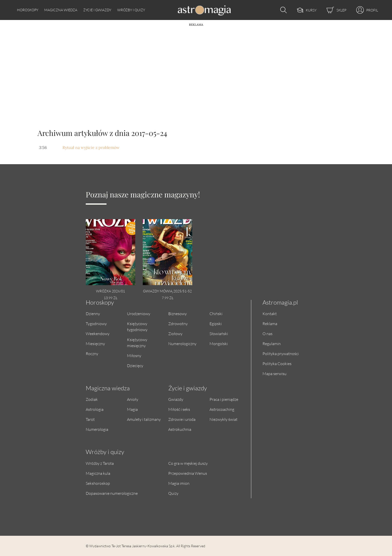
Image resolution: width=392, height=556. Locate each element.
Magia (132, 409)
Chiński (216, 313)
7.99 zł (167, 298)
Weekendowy (98, 333)
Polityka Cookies (277, 363)
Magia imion (179, 483)
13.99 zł (110, 298)
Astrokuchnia (180, 429)
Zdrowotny (178, 323)
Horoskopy (28, 10)
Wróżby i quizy (131, 10)
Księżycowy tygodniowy (137, 326)
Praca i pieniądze (224, 399)
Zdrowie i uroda (182, 419)
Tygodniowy (96, 323)
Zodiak (92, 399)
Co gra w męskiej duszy (188, 463)
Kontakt (270, 313)
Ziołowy (175, 333)
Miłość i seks (179, 409)
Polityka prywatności (281, 353)
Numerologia (97, 429)
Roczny (92, 353)
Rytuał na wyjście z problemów (91, 147)
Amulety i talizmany (144, 419)
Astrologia (95, 409)
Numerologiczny (182, 343)
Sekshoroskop (98, 483)
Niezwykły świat (223, 419)
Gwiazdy (176, 399)
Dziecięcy (135, 365)
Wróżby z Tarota (100, 463)
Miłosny (134, 355)
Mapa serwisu (274, 373)
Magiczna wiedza (61, 10)
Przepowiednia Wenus (188, 473)
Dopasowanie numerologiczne (112, 493)
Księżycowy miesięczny (137, 342)
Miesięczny (95, 343)
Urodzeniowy (139, 313)
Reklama (270, 323)
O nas (267, 333)
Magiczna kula (98, 473)
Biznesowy (177, 313)
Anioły (133, 399)
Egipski (216, 323)
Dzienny (93, 313)
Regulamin (272, 343)
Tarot (90, 419)
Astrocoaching (222, 409)
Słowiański (219, 333)
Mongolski (219, 343)
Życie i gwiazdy (97, 10)
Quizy (173, 493)
